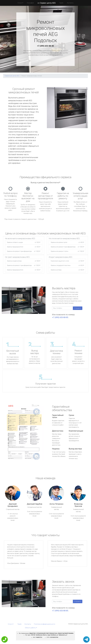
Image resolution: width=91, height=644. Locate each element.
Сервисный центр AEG (12, 76)
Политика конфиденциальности (44, 624)
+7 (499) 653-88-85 (45, 46)
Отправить (78, 308)
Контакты (70, 3)
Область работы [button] (30, 628)
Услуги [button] (20, 3)
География (30, 3)
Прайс (61, 3)
